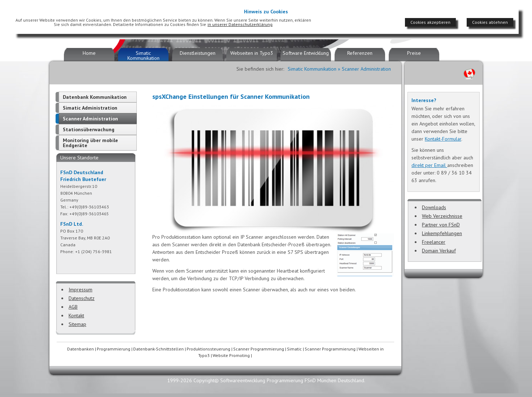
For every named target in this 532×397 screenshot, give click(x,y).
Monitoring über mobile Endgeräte (90, 143)
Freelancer (434, 242)
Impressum (80, 290)
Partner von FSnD (441, 225)
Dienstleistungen (198, 53)
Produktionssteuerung (208, 349)
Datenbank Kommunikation (95, 97)
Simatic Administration (90, 108)
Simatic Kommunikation (143, 56)
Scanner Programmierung (259, 349)
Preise (414, 53)
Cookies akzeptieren (430, 22)
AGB (73, 307)
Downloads (434, 207)
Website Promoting (231, 355)
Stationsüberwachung (89, 129)
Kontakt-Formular (443, 139)
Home (89, 53)
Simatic (294, 349)
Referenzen (360, 53)
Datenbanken (80, 349)
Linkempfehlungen (442, 233)
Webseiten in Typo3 (252, 53)
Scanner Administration (90, 119)
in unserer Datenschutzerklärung (240, 24)
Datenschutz (82, 298)
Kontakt (76, 316)
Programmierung (114, 349)
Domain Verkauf (439, 251)
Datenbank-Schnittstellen (158, 349)
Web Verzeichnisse (442, 216)
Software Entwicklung (306, 53)
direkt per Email (429, 165)
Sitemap (77, 324)
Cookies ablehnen (490, 22)
